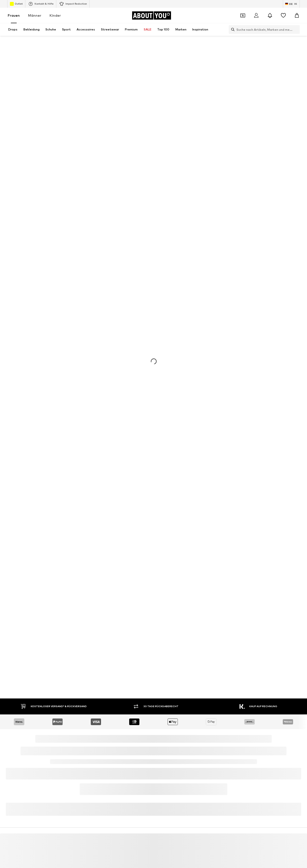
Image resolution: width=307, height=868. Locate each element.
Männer (35, 15)
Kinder (55, 15)
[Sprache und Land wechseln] (291, 4)
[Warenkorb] (297, 15)
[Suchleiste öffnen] (232, 30)
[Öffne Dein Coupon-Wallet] (243, 15)
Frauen (14, 15)
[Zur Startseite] (151, 15)
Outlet (16, 4)
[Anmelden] (256, 15)
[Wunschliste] (283, 15)
